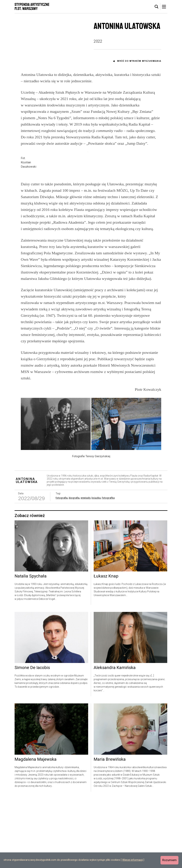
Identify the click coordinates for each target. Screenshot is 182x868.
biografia (74, 567)
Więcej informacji (133, 860)
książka (96, 567)
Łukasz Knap (106, 646)
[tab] (157, 7)
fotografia (62, 567)
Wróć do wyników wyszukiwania (139, 61)
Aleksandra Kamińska (115, 737)
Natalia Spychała (31, 646)
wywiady (85, 567)
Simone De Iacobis (32, 737)
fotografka (108, 567)
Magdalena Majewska (36, 829)
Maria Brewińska (110, 829)
